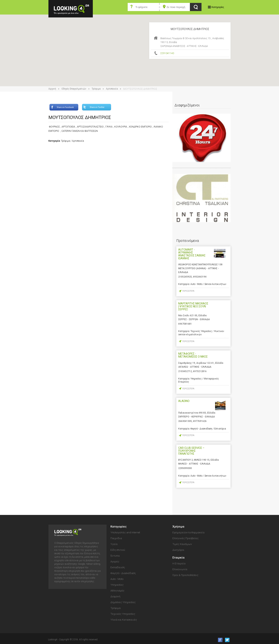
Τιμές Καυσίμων (182, 544)
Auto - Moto (117, 579)
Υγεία (114, 544)
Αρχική (52, 89)
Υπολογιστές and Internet (125, 532)
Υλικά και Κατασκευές (124, 620)
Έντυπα (115, 556)
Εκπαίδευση (118, 567)
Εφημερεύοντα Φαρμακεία (188, 532)
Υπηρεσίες (117, 585)
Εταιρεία (178, 558)
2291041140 (167, 53)
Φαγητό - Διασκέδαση (123, 573)
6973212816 (200, 371)
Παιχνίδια (116, 538)
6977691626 (200, 421)
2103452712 (185, 371)
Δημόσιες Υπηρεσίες (123, 602)
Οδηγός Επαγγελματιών (74, 89)
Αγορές (115, 561)
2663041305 (185, 421)
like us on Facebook (219, 640)
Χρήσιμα (178, 527)
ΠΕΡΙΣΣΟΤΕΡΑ (188, 291)
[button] (139, 47)
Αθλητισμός (117, 591)
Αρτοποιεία (112, 89)
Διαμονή (115, 596)
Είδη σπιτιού (118, 550)
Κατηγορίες (218, 7)
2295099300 (185, 468)
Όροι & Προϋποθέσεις (185, 575)
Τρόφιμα (96, 89)
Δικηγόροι (178, 550)
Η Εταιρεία (179, 563)
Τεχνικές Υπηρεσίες (123, 614)
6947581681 (185, 324)
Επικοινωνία (180, 569)
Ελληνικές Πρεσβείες (186, 538)
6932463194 (200, 277)
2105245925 (185, 277)
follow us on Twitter (227, 640)
